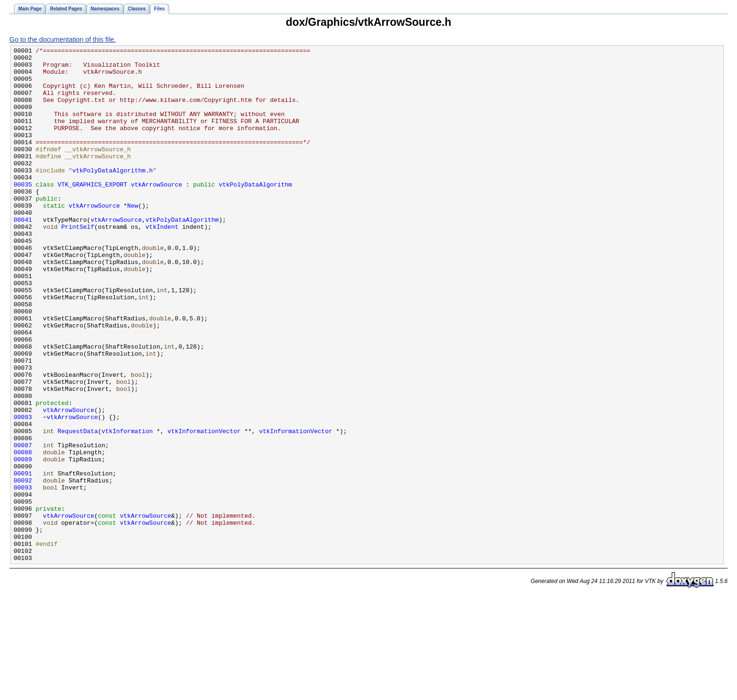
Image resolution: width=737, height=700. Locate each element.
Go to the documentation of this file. (63, 39)
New (133, 238)
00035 (23, 212)
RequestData (78, 508)
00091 (23, 559)
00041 (23, 255)
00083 (23, 491)
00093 (23, 576)
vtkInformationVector (204, 508)
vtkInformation (127, 508)
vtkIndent (162, 263)
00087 (23, 525)
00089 (23, 542)
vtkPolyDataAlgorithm (255, 212)
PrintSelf (78, 263)
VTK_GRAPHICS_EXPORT (93, 212)
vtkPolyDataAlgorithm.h (113, 195)
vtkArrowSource (156, 212)
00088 (23, 534)
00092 (23, 568)
